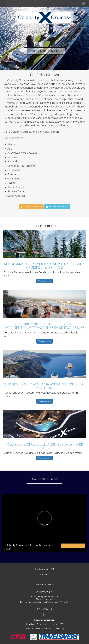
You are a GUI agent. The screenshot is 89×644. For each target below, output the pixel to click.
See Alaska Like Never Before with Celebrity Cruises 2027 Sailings (44, 265)
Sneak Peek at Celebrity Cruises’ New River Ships (44, 446)
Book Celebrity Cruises (45, 51)
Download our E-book (57, 207)
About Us (45, 575)
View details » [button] (44, 281)
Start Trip (73, 546)
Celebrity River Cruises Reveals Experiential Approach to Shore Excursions (44, 326)
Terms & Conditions (45, 585)
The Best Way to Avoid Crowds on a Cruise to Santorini (44, 386)
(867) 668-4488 (46, 599)
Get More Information (31, 207)
